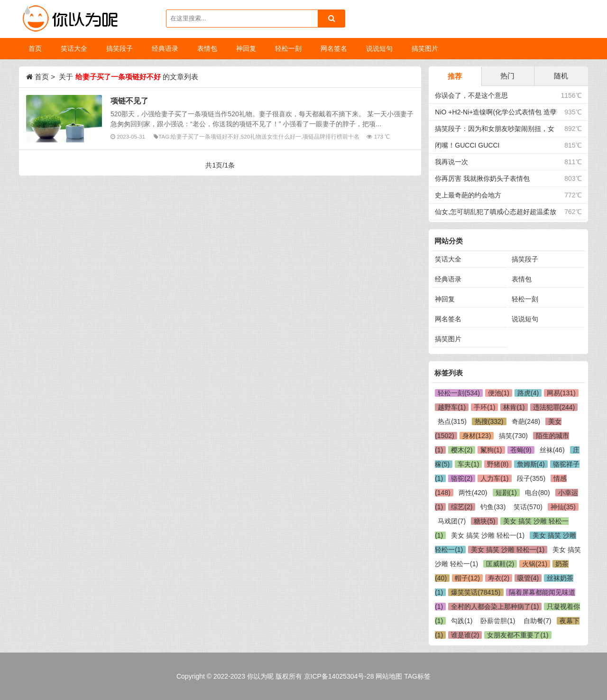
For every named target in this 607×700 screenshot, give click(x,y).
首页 (35, 48)
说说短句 (525, 319)
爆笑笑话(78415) (476, 592)
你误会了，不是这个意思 (471, 95)
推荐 (455, 76)
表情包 (522, 279)
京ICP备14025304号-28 (339, 676)
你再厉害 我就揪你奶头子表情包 (482, 178)
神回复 (445, 299)
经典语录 (448, 279)
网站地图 (389, 676)
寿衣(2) (499, 578)
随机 (561, 76)
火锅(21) (535, 564)
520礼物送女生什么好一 (271, 136)
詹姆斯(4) (531, 464)
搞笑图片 (448, 339)
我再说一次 (451, 162)
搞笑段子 (525, 259)
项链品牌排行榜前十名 (331, 136)
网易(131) (561, 393)
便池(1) (499, 393)
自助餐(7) (538, 621)
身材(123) (477, 436)
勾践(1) (462, 621)
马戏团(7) (452, 521)
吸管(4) (528, 578)
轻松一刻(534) (459, 393)
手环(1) (484, 407)
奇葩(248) (526, 421)
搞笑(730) (513, 436)
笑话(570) (528, 507)
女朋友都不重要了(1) (518, 635)
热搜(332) (489, 421)
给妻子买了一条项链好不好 (205, 136)
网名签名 (448, 319)
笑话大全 (448, 259)
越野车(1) (452, 407)
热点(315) (452, 421)
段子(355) (531, 478)
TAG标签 (417, 676)
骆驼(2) (462, 478)
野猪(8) (498, 464)
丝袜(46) (552, 450)
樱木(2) (462, 450)
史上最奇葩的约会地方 (468, 195)
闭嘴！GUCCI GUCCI (467, 145)
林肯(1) (514, 407)
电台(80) (538, 493)
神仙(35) (563, 507)
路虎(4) (528, 393)
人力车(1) (494, 478)
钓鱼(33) (493, 507)
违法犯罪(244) (554, 407)
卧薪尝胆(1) (498, 621)
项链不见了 (129, 101)
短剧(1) (506, 493)
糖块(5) (484, 521)
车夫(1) (468, 464)
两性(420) (473, 493)
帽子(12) (467, 578)
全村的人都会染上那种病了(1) (495, 607)
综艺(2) (462, 507)
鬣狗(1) (491, 450)
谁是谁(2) (465, 635)
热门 (507, 76)
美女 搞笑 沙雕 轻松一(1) (488, 535)
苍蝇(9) (521, 450)
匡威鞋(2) (500, 564)
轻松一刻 (525, 299)
